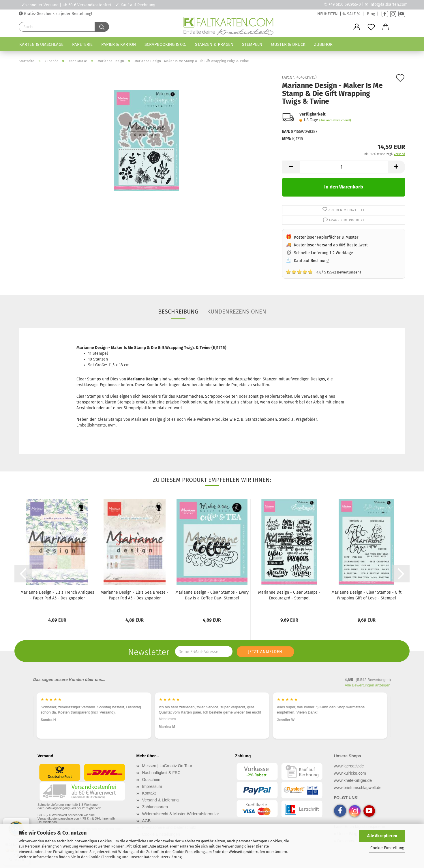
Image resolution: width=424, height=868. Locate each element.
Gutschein (151, 780)
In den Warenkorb (344, 187)
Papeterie (82, 44)
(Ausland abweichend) (335, 120)
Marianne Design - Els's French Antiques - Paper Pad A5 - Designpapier (57, 595)
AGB (147, 821)
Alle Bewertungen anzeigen (367, 685)
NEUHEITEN (328, 14)
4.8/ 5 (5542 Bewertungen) (323, 272)
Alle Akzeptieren (382, 836)
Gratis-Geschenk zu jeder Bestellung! (57, 14)
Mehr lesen (167, 719)
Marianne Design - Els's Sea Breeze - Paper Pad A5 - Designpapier (135, 595)
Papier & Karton (119, 44)
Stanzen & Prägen (214, 44)
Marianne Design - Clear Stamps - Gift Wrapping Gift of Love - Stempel (366, 595)
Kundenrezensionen (237, 312)
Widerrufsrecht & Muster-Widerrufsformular (181, 814)
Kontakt (149, 793)
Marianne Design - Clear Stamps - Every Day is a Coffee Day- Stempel (212, 595)
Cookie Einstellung (387, 848)
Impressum (152, 786)
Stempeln (252, 44)
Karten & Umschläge (41, 44)
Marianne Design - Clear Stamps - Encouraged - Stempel (289, 595)
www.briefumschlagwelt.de (358, 788)
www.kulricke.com (350, 773)
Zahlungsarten (155, 807)
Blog (371, 14)
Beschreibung (178, 312)
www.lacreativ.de (349, 766)
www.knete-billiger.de (353, 780)
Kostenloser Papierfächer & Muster (326, 237)
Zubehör (323, 44)
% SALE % (351, 14)
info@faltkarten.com (389, 4)
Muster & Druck (288, 44)
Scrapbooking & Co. (165, 44)
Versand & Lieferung (161, 800)
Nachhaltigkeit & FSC (161, 773)
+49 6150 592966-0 (345, 4)
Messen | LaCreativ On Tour (167, 766)
